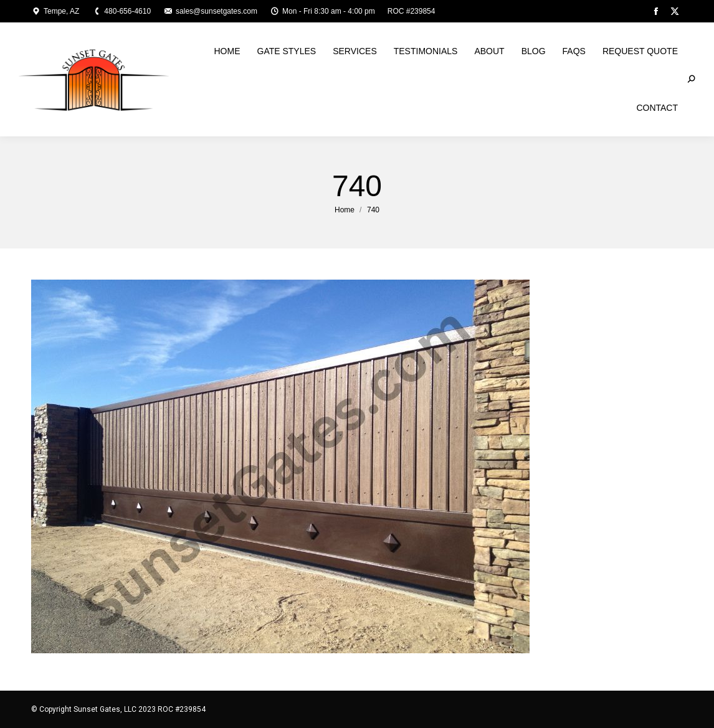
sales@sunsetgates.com (210, 11)
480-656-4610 (121, 11)
